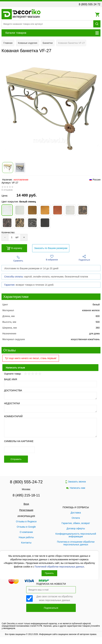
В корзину (14, 248)
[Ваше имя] (50, 384)
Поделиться (84, 258)
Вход (26, 504)
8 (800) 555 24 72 (90, 4)
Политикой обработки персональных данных (59, 567)
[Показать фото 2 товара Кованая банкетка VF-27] (20, 168)
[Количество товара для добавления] (12, 237)
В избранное (52, 258)
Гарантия (9, 285)
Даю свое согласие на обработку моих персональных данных (55, 598)
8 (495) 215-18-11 (26, 495)
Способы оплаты (14, 277)
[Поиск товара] (47, 24)
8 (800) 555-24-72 (26, 482)
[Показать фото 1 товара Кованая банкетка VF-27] (8, 168)
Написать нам (76, 488)
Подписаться (51, 608)
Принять (49, 573)
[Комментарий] (50, 428)
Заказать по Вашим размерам (51, 248)
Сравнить (18, 259)
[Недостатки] (50, 409)
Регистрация (26, 510)
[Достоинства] (50, 396)
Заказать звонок (76, 482)
